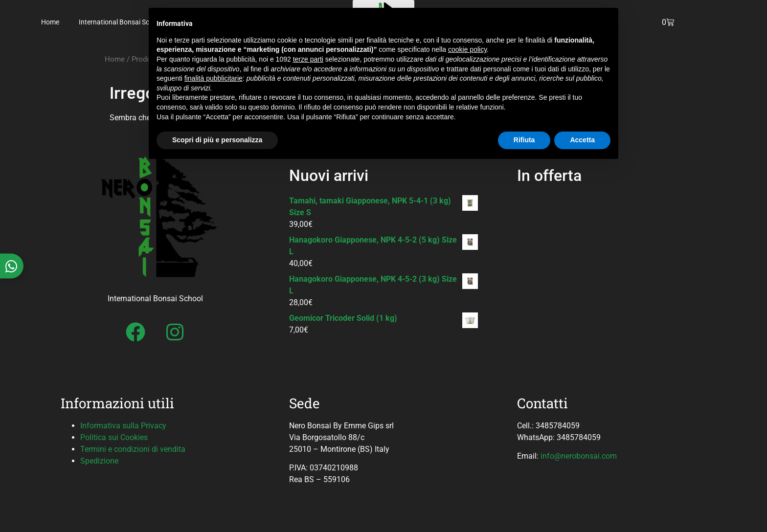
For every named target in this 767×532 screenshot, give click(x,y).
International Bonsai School (121, 22)
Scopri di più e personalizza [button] (217, 140)
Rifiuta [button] (524, 140)
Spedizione (99, 461)
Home (50, 22)
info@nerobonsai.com (579, 456)
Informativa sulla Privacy (123, 426)
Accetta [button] (582, 140)
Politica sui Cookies (114, 437)
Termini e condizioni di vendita (133, 449)
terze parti (308, 59)
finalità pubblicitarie (214, 78)
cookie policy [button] (467, 49)
